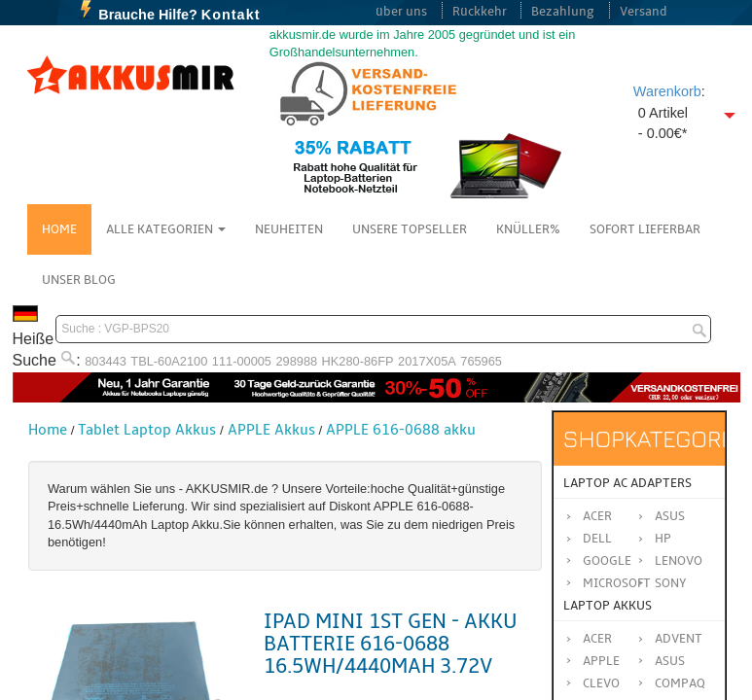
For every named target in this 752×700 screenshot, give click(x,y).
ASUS (670, 661)
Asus (670, 516)
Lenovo (679, 561)
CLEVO (601, 683)
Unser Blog (79, 280)
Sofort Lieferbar (645, 229)
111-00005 (242, 361)
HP (663, 539)
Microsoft (617, 583)
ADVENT (679, 639)
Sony (671, 583)
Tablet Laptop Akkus (147, 430)
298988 (296, 361)
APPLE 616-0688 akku (401, 430)
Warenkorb (667, 91)
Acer (597, 516)
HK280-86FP (358, 361)
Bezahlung (563, 12)
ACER (597, 639)
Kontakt (231, 15)
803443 (106, 361)
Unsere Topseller (410, 229)
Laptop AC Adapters (627, 483)
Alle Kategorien (166, 229)
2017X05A (427, 361)
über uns (401, 12)
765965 (481, 361)
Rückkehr (480, 12)
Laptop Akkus (608, 606)
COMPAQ (680, 683)
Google (607, 561)
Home (59, 229)
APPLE (601, 661)
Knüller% (528, 229)
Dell (597, 539)
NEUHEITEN (289, 229)
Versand (644, 12)
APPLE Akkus (271, 430)
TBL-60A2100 (169, 361)
